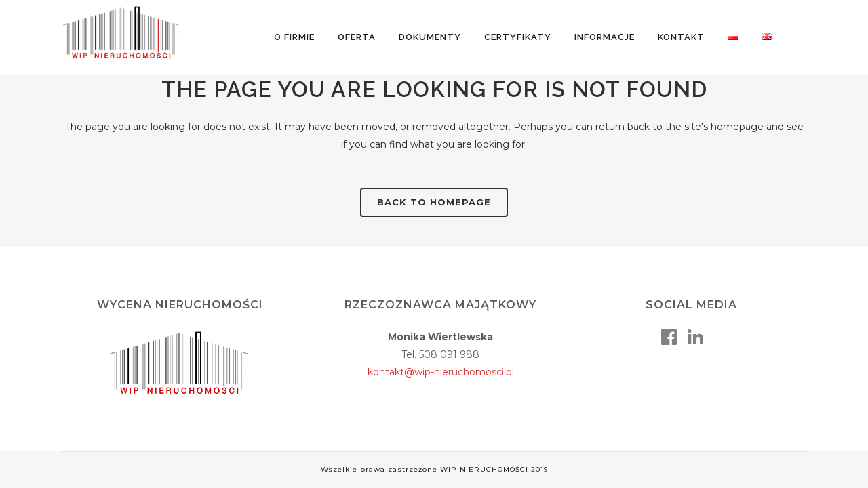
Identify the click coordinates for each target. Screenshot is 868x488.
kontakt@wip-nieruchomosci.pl (441, 372)
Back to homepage (434, 202)
